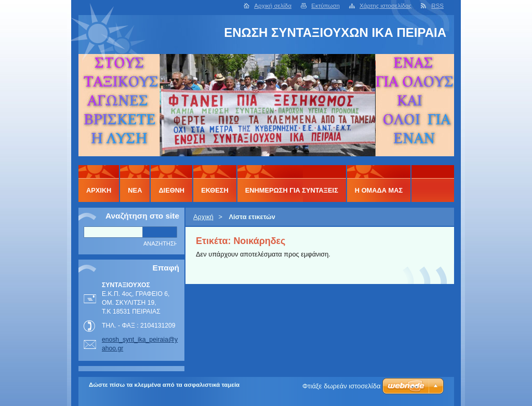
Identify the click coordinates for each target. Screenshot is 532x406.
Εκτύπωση (325, 6)
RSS (437, 6)
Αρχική (203, 217)
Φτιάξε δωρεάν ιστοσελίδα (341, 386)
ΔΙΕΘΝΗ (171, 190)
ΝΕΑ (135, 190)
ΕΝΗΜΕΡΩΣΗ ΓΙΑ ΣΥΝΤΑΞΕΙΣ (292, 190)
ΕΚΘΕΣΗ (215, 190)
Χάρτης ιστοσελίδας (385, 6)
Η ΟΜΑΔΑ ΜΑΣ (379, 190)
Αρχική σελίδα (273, 6)
